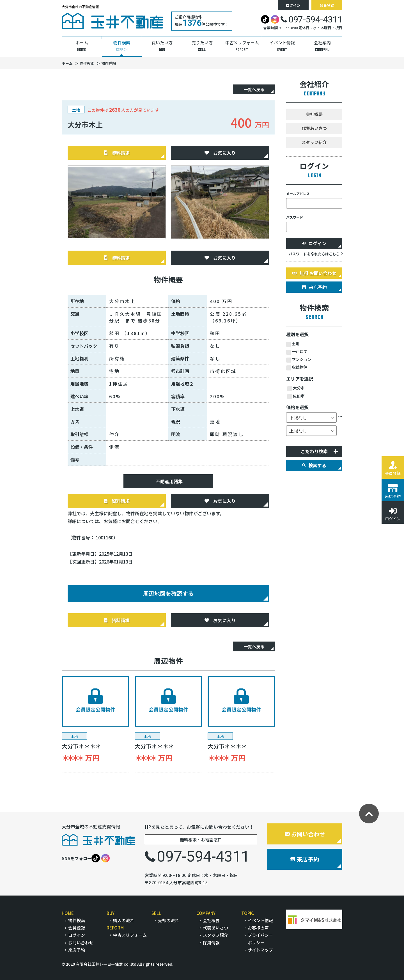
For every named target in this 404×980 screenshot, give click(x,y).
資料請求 (117, 153)
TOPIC (248, 913)
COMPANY (206, 913)
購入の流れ (124, 920)
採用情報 (211, 943)
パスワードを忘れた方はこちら (314, 254)
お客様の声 (258, 928)
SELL (156, 913)
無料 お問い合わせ (314, 273)
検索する (314, 465)
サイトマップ (260, 950)
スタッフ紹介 (314, 142)
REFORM (115, 928)
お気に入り (220, 153)
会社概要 (314, 114)
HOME (68, 913)
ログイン (293, 5)
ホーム (67, 63)
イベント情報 (260, 920)
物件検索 (77, 920)
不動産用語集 (169, 481)
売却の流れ (168, 920)
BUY (111, 913)
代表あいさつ (314, 128)
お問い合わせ (305, 834)
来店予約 (314, 287)
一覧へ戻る (254, 89)
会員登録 (327, 5)
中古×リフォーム (130, 935)
